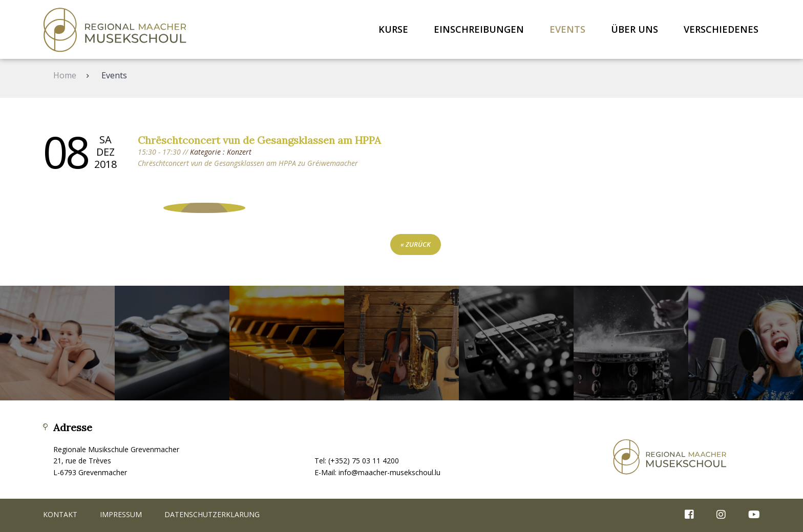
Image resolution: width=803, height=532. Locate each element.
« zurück (416, 244)
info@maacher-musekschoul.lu (389, 472)
